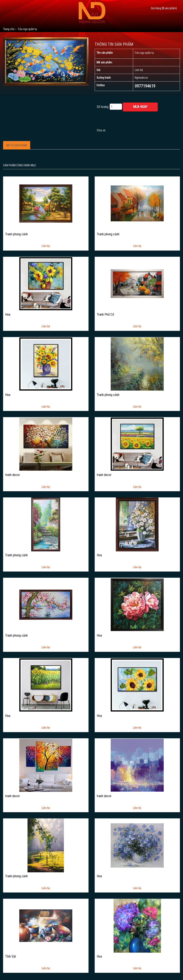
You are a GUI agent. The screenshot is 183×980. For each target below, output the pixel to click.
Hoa (8, 315)
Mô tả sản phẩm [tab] (17, 145)
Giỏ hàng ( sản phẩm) (164, 8)
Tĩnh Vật (11, 957)
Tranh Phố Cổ (105, 315)
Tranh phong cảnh (16, 234)
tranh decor (13, 475)
